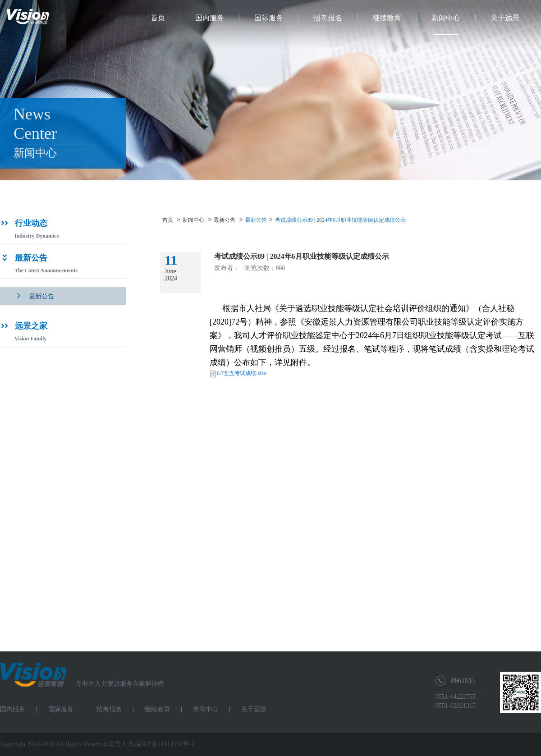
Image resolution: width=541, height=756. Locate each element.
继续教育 (387, 18)
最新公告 (225, 220)
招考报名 (328, 18)
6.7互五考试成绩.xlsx (242, 373)
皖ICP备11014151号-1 (165, 744)
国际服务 (269, 18)
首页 (158, 18)
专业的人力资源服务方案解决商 (115, 684)
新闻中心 (446, 18)
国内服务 (210, 18)
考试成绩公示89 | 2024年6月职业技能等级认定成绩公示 (340, 220)
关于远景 (505, 18)
